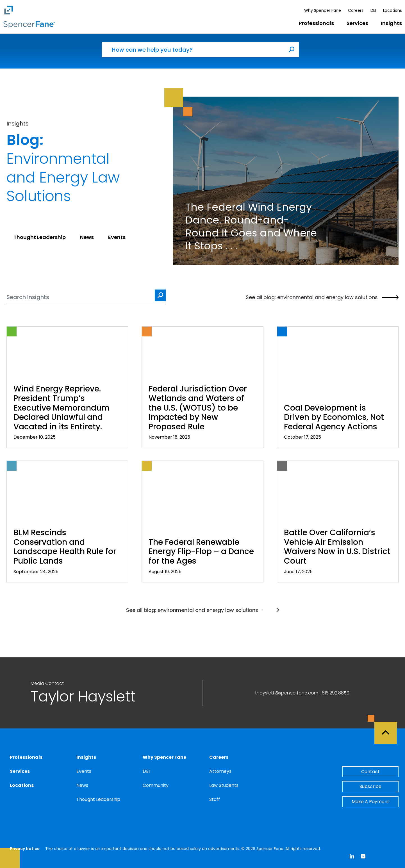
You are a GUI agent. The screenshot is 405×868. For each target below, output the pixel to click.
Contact (370, 772)
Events (84, 771)
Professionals (316, 23)
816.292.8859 (336, 693)
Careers (356, 10)
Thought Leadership (98, 799)
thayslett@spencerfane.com (287, 693)
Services (357, 23)
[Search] (86, 297)
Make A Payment (370, 802)
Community (156, 785)
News (82, 785)
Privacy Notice (25, 849)
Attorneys (220, 771)
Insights (391, 23)
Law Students (224, 785)
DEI (373, 10)
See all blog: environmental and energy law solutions (322, 297)
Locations (393, 10)
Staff (215, 799)
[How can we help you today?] (193, 50)
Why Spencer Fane (323, 10)
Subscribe (370, 786)
